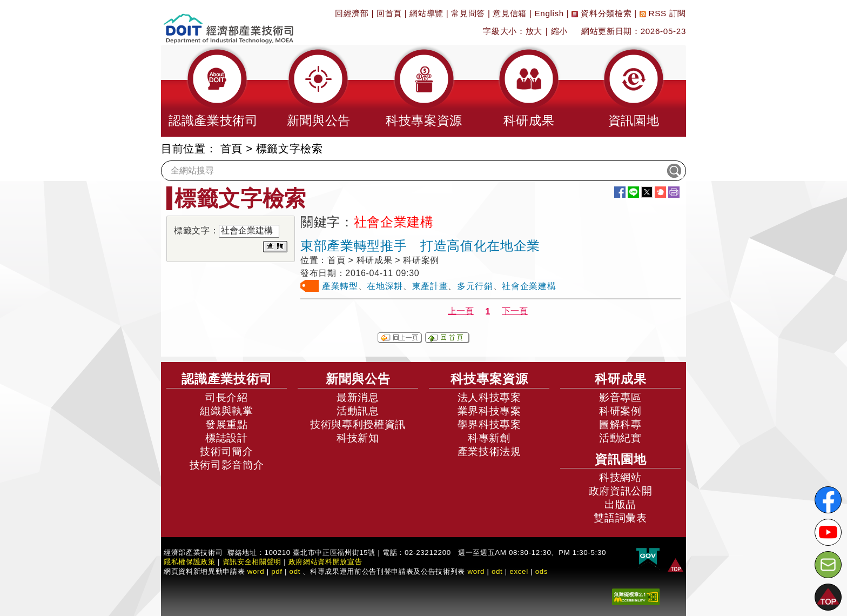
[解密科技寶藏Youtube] (828, 532)
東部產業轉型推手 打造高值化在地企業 (420, 246)
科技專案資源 (489, 379)
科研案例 (620, 411)
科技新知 (358, 438)
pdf (277, 571)
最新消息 (358, 397)
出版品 (620, 504)
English (549, 13)
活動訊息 (358, 411)
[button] (213, 91)
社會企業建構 (529, 286)
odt (295, 571)
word (476, 571)
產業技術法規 (489, 451)
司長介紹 (227, 397)
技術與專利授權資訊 (358, 424)
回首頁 (389, 13)
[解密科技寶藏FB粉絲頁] (828, 500)
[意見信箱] (828, 565)
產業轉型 (340, 286)
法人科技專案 (489, 397)
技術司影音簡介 (227, 465)
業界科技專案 (489, 411)
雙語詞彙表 (620, 518)
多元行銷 (475, 286)
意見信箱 (510, 13)
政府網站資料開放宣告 (325, 562)
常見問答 (468, 13)
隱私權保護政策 (190, 562)
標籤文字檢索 (290, 149)
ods (542, 571)
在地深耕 (385, 286)
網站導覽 (426, 13)
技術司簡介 (226, 451)
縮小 (559, 31)
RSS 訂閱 (663, 13)
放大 (534, 31)
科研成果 (621, 379)
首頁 (231, 149)
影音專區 (620, 397)
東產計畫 (430, 286)
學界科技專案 (489, 424)
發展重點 (227, 424)
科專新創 (489, 438)
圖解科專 (620, 424)
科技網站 (620, 477)
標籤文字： (196, 230)
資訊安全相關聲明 (252, 562)
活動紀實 (620, 438)
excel (519, 571)
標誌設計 (227, 438)
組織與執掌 (226, 411)
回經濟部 (352, 13)
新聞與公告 (358, 379)
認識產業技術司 (227, 379)
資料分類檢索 (601, 13)
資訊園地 (621, 459)
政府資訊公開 (621, 491)
